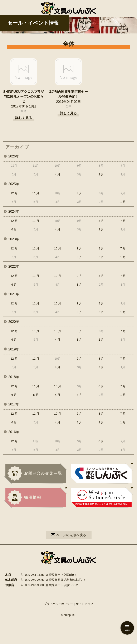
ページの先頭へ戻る (71, 535)
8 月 (101, 221)
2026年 (14, 156)
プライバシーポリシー (58, 604)
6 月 (14, 229)
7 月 (123, 221)
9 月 (79, 193)
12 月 (14, 193)
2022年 (14, 266)
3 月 (79, 257)
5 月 (36, 395)
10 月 (57, 248)
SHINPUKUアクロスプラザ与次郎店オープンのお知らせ (24, 96)
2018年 (14, 377)
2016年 (14, 432)
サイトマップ (84, 604)
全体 (24, 111)
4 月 (58, 174)
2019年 (14, 349)
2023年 (14, 239)
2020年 (14, 322)
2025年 (14, 184)
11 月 (36, 193)
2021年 (14, 294)
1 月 (123, 202)
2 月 (101, 174)
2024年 (14, 211)
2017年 (14, 404)
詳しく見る (24, 118)
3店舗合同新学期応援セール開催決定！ (68, 94)
